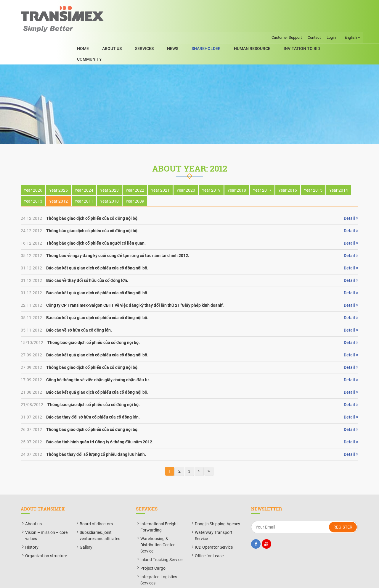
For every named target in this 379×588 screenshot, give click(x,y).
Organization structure (46, 531)
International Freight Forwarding (159, 502)
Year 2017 (262, 166)
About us (33, 499)
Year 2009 (135, 177)
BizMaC (243, 580)
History (32, 523)
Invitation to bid (306, 26)
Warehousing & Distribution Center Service (158, 520)
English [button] (352, 5)
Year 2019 (211, 166)
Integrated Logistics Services (159, 555)
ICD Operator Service (214, 523)
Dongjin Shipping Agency (217, 499)
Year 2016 (288, 166)
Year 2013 (33, 177)
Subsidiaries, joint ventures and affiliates (100, 511)
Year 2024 (84, 166)
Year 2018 (237, 166)
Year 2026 (33, 166)
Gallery (86, 523)
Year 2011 (84, 177)
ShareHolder (219, 26)
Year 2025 (58, 166)
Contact (314, 5)
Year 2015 (313, 166)
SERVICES (167, 26)
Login (331, 5)
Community (346, 26)
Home (114, 26)
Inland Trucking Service (161, 535)
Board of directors (96, 499)
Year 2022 (135, 166)
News (190, 26)
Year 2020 (186, 166)
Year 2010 (109, 177)
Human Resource (261, 26)
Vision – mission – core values (46, 511)
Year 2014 (339, 166)
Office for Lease (209, 531)
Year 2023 (109, 166)
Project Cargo (153, 544)
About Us (139, 26)
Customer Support (286, 5)
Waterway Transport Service (214, 511)
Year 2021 (160, 166)
